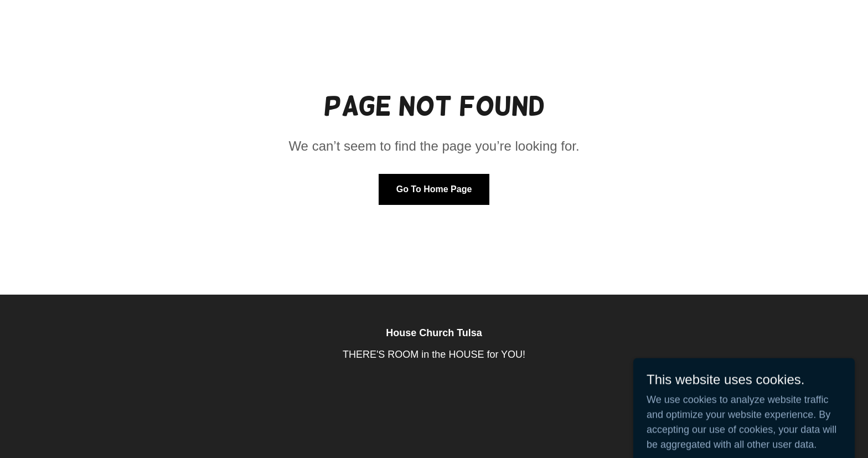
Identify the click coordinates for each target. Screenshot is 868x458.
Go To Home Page (434, 189)
